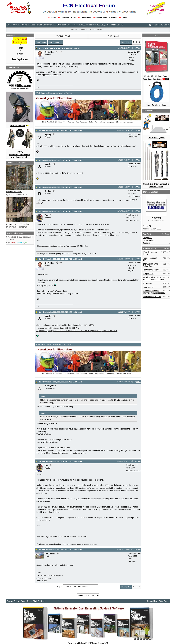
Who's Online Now (15, 233)
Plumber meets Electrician (18, 224)
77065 (138, 259)
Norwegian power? (151, 270)
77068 (138, 461)
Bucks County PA (134, 196)
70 (150, 226)
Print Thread (41, 42)
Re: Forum (147, 283)
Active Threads (96, 30)
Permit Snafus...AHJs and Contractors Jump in (153, 278)
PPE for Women (18, 126)
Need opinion (148, 287)
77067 (138, 382)
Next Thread (115, 36)
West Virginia (133, 561)
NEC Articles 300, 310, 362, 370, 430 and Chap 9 (59, 48)
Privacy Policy (13, 601)
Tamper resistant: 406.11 (150, 259)
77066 (138, 312)
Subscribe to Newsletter (106, 18)
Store (124, 18)
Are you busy (148, 274)
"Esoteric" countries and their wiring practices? (154, 292)
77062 (138, 160)
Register (154, 25)
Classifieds (86, 18)
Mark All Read (39, 601)
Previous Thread (61, 36)
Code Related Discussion (41, 25)
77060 (138, 48)
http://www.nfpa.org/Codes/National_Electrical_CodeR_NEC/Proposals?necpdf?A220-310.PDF (77, 331)
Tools (20, 48)
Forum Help (152, 601)
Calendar (83, 30)
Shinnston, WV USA (133, 220)
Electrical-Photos (69, 18)
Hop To (60, 587)
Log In (165, 25)
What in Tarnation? (14, 192)
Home (54, 18)
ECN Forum (12, 25)
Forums (24, 25)
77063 (138, 187)
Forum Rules (26, 601)
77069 (138, 549)
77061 (138, 130)
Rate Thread (56, 42)
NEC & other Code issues (67, 25)
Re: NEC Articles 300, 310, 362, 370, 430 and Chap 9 (60, 130)
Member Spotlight (151, 192)
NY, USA (131, 60)
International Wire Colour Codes (150, 265)
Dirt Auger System (156, 138)
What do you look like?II (150, 253)
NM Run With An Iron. (152, 297)
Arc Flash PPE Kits (20, 157)
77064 (138, 211)
